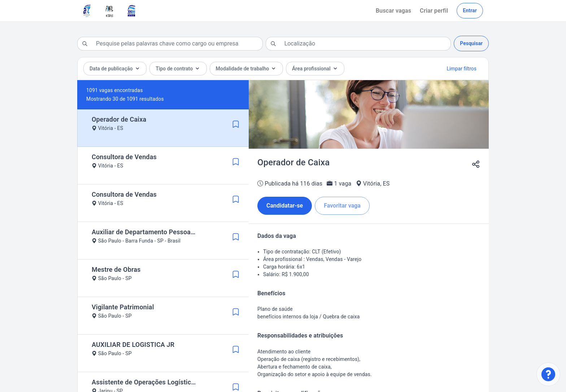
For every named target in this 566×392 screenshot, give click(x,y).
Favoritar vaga (342, 206)
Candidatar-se (285, 206)
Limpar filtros (462, 69)
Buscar (393, 11)
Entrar (470, 10)
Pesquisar (471, 43)
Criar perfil (434, 11)
